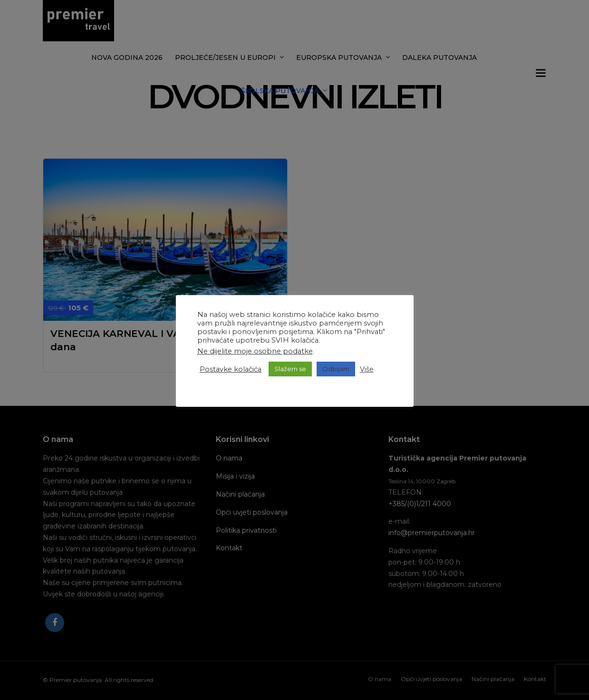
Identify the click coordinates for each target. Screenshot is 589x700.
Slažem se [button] (290, 369)
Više (367, 369)
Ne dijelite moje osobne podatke (255, 351)
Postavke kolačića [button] (231, 369)
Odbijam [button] (336, 369)
